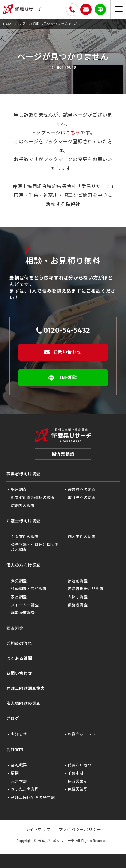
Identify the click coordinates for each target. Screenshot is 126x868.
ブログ (13, 719)
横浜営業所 (78, 782)
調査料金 (15, 629)
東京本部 (19, 782)
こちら (73, 133)
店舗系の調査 (23, 506)
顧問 (15, 774)
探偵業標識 (63, 454)
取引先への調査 (82, 498)
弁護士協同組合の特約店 (33, 798)
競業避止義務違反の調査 (33, 498)
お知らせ (19, 735)
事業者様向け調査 (23, 474)
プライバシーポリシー (80, 830)
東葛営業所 (78, 790)
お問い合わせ (63, 352)
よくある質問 (19, 659)
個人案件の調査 (82, 537)
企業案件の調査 (25, 537)
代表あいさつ (80, 766)
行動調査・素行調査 (29, 589)
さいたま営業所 (25, 790)
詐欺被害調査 (23, 613)
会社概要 (19, 766)
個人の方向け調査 (23, 565)
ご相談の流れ (19, 644)
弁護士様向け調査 (23, 521)
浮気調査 (19, 581)
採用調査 (19, 490)
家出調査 (19, 597)
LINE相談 (63, 378)
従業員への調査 (82, 490)
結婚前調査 (78, 581)
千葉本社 (76, 774)
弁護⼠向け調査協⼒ (26, 689)
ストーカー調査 (25, 605)
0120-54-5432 (63, 330)
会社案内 (15, 750)
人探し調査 (78, 597)
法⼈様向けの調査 (23, 704)
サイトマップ (38, 830)
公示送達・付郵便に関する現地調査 (35, 548)
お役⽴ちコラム (82, 735)
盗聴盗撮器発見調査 (86, 589)
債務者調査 (78, 605)
